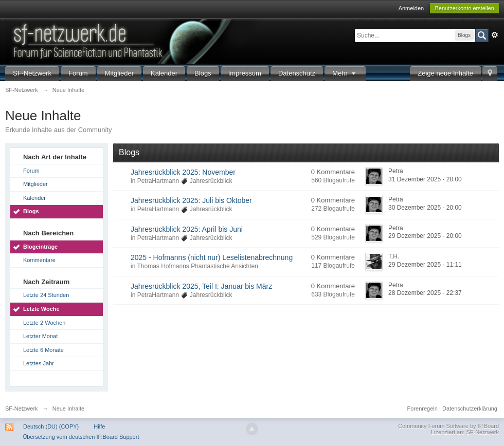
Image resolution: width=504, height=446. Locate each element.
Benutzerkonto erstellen (464, 8)
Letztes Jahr (39, 363)
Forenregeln (422, 408)
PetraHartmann (158, 181)
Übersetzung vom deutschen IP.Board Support (81, 437)
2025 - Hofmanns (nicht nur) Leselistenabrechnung (212, 257)
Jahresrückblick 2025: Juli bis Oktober (191, 200)
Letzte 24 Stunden (46, 295)
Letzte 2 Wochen (44, 323)
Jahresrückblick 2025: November (183, 172)
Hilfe (99, 426)
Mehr (345, 73)
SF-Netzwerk (32, 73)
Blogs (203, 73)
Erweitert (495, 35)
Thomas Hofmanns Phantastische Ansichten (197, 266)
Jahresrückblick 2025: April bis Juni (187, 229)
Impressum (245, 73)
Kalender (164, 73)
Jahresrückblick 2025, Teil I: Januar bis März (201, 286)
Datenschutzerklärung (470, 408)
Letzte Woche (41, 309)
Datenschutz (297, 73)
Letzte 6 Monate (43, 350)
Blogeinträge (40, 247)
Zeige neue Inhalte (445, 73)
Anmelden (411, 8)
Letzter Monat (40, 336)
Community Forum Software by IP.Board (448, 426)
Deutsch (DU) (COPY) (51, 426)
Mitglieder (119, 73)
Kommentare (39, 260)
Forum (78, 73)
